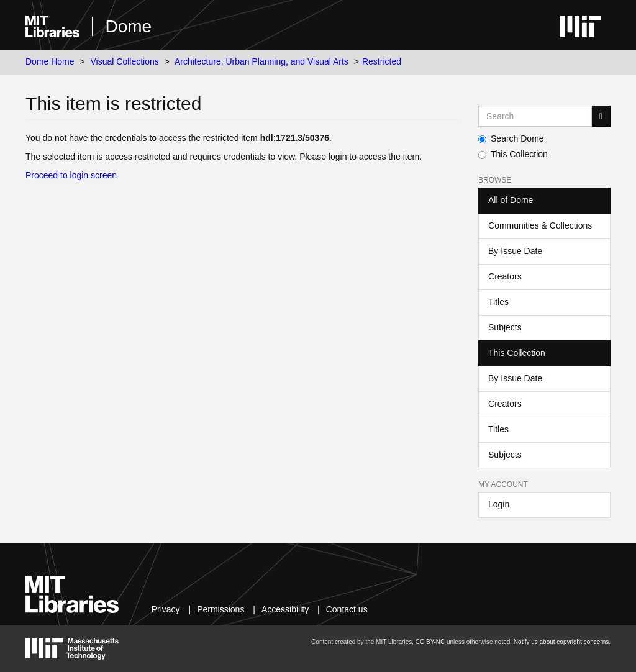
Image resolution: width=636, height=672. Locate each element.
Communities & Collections (540, 225)
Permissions (220, 609)
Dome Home (50, 61)
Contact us (347, 609)
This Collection (513, 154)
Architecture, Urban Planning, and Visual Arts (261, 61)
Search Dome (511, 138)
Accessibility (285, 609)
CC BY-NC (430, 642)
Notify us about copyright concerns (561, 642)
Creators (505, 276)
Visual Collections (125, 61)
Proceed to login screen (71, 175)
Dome (128, 26)
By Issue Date (515, 251)
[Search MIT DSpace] (535, 116)
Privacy (166, 609)
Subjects (505, 327)
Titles (498, 302)
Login (499, 504)
